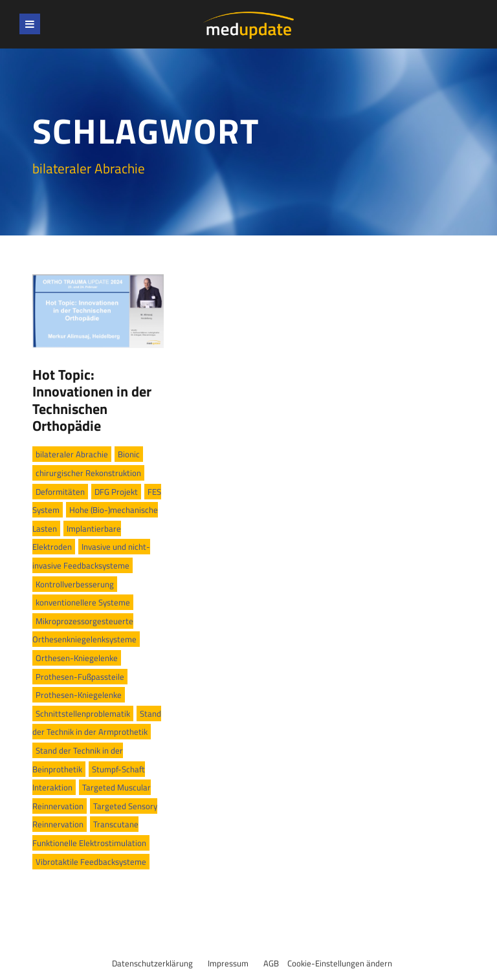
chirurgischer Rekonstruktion (88, 473)
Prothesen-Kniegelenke (79, 695)
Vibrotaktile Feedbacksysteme (91, 862)
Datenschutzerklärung (152, 963)
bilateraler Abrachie (72, 454)
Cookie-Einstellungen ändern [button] (340, 963)
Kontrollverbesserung (75, 584)
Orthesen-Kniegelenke (77, 658)
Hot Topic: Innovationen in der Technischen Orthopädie (92, 400)
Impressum (228, 963)
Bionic (129, 454)
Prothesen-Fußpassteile (80, 677)
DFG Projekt (116, 492)
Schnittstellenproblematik (83, 713)
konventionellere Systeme (83, 602)
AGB (271, 963)
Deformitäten (60, 492)
